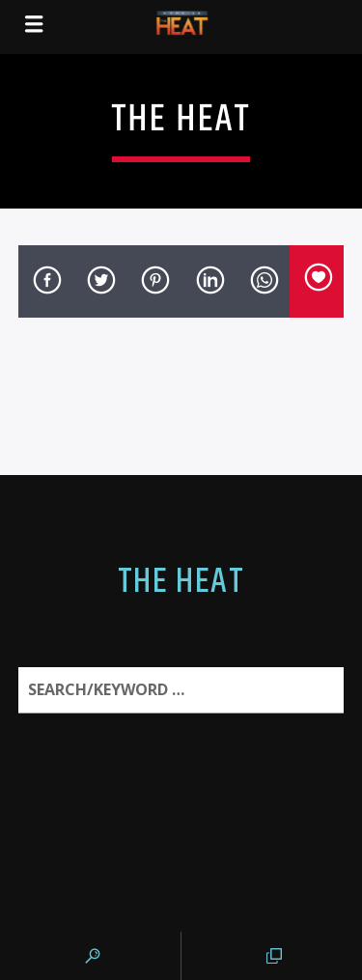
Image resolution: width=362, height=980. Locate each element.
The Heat (181, 582)
